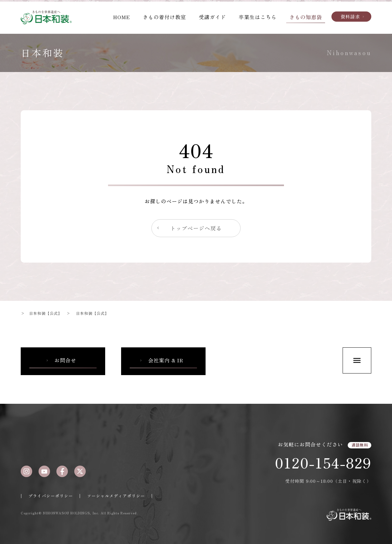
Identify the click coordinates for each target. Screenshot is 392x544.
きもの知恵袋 (306, 17)
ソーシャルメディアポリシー (116, 496)
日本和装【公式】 (46, 313)
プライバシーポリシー (51, 496)
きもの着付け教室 (164, 17)
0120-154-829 (323, 462)
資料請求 (353, 16)
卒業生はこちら (258, 17)
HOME (122, 17)
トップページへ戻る (189, 228)
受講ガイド (212, 17)
